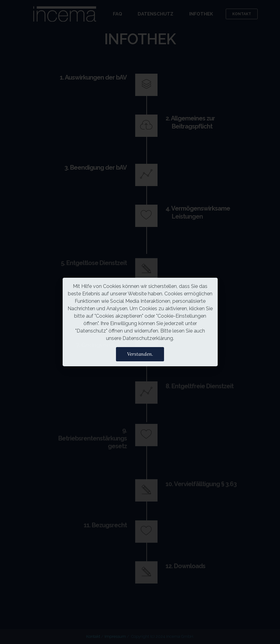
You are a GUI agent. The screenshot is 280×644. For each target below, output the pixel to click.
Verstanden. (140, 354)
